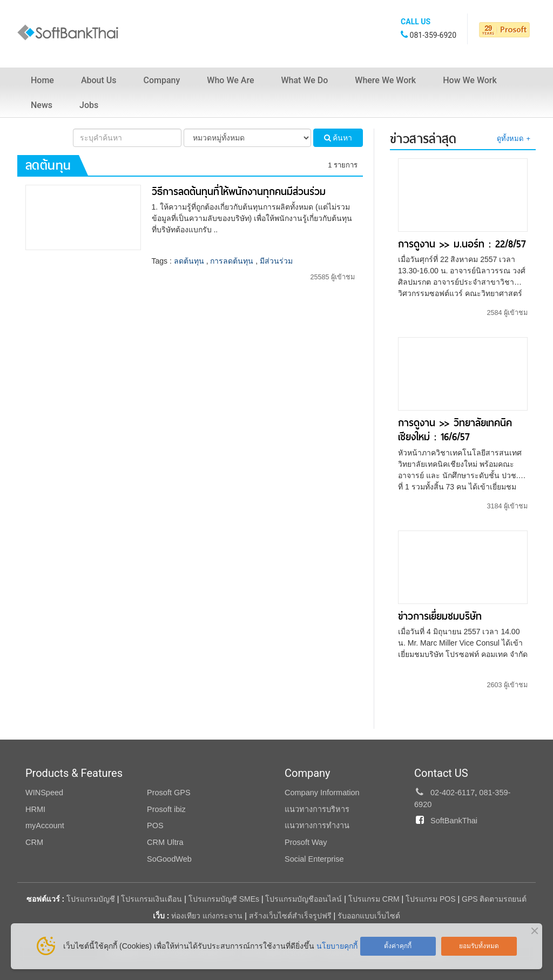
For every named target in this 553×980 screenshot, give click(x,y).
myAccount (45, 825)
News (42, 105)
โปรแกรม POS (430, 899)
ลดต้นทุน (189, 261)
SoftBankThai (454, 821)
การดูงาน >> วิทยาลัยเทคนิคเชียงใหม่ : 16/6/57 (455, 430)
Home (42, 80)
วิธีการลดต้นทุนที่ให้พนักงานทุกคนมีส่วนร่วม (239, 192)
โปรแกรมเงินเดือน (151, 899)
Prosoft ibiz (166, 809)
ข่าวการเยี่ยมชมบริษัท (440, 616)
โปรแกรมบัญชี (91, 899)
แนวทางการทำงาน (317, 825)
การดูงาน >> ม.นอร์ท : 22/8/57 (462, 244)
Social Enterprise (314, 859)
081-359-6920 (433, 35)
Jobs (89, 105)
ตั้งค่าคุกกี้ (398, 946)
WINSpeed (44, 793)
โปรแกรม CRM (374, 899)
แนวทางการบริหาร (317, 809)
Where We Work (385, 80)
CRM (34, 842)
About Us (99, 80)
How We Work (470, 80)
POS (155, 825)
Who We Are (230, 80)
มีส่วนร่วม (276, 261)
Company (162, 80)
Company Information (322, 793)
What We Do (304, 80)
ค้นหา (338, 138)
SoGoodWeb (169, 859)
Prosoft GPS (169, 793)
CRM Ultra (165, 842)
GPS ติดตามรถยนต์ (493, 899)
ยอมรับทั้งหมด (479, 946)
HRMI (35, 809)
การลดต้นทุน (232, 261)
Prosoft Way (306, 842)
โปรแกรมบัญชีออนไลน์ (304, 899)
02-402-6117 (453, 793)
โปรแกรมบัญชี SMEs (224, 899)
